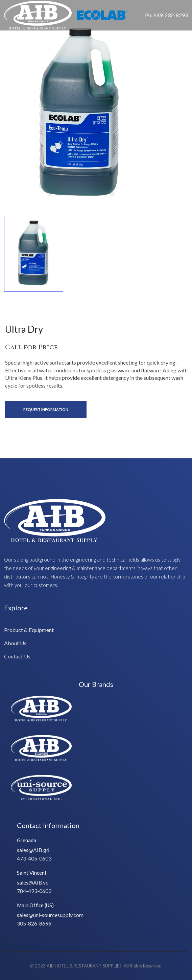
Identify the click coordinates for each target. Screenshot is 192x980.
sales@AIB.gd (33, 850)
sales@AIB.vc (33, 882)
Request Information (46, 409)
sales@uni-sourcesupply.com (50, 915)
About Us (15, 643)
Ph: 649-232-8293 (166, 15)
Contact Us (17, 656)
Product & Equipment (29, 630)
